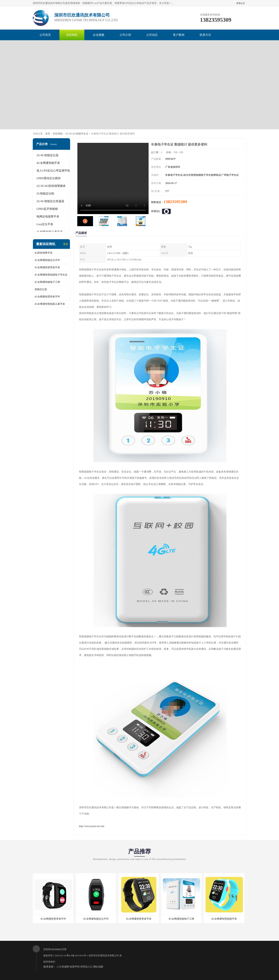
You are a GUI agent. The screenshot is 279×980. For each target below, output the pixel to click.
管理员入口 (86, 967)
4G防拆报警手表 (44, 253)
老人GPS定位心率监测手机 (53, 171)
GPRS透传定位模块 (49, 178)
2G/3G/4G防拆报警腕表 (51, 186)
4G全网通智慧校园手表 (224, 919)
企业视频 (99, 35)
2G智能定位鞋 (45, 194)
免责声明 (75, 967)
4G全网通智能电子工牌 (47, 282)
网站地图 (98, 967)
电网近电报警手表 (48, 217)
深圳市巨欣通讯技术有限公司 (104, 956)
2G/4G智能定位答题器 (50, 201)
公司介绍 (125, 35)
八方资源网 (63, 967)
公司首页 (45, 35)
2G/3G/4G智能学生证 (77, 134)
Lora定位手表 (45, 224)
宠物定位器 (41, 289)
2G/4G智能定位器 (48, 155)
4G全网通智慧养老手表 (47, 267)
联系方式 (205, 35)
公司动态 (152, 35)
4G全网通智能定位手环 (47, 260)
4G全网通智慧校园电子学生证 (51, 275)
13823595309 (175, 202)
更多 (66, 244)
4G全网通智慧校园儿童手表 (50, 304)
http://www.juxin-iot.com (92, 826)
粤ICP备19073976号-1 (77, 956)
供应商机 (72, 35)
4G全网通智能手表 (48, 163)
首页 (48, 134)
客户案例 (179, 35)
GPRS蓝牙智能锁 (47, 209)
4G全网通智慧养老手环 (47, 297)
